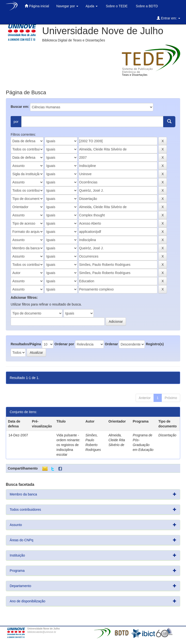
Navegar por (67, 6)
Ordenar (111, 344)
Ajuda (92, 6)
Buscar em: (20, 107)
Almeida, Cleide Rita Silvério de (117, 440)
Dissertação (167, 435)
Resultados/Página (26, 344)
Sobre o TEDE (116, 6)
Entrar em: (168, 18)
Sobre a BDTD (146, 6)
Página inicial (37, 6)
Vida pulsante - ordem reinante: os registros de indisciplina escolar (68, 445)
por (16, 122)
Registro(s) (155, 344)
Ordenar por (64, 344)
